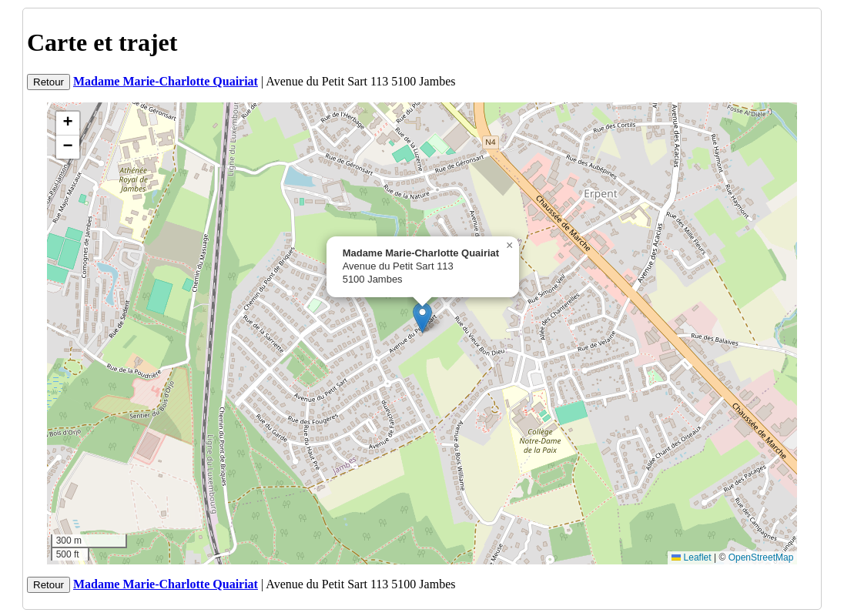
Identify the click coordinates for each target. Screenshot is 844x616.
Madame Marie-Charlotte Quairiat (166, 81)
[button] (422, 318)
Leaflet (691, 557)
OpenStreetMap (761, 557)
